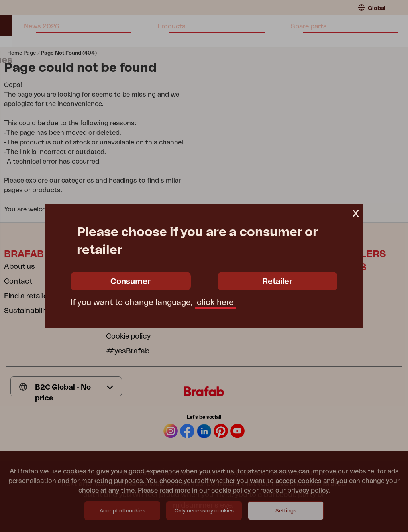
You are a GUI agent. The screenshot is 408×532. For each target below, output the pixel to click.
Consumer (130, 282)
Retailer (277, 282)
